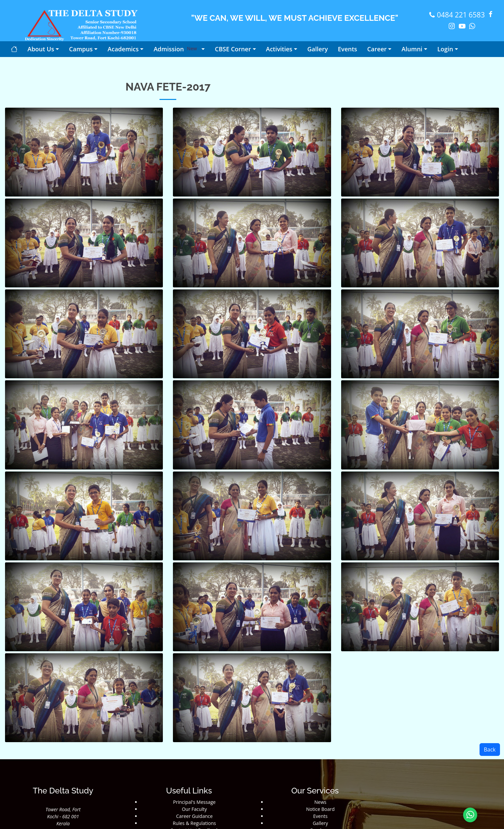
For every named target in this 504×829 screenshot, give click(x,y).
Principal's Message (195, 802)
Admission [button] (177, 49)
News (320, 802)
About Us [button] (41, 49)
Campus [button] (81, 49)
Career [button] (377, 49)
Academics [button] (123, 49)
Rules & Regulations (195, 823)
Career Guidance (194, 816)
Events (321, 816)
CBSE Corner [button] (233, 49)
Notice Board (320, 809)
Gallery (320, 823)
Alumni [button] (412, 49)
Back (490, 750)
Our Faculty (195, 809)
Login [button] (445, 49)
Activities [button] (279, 49)
